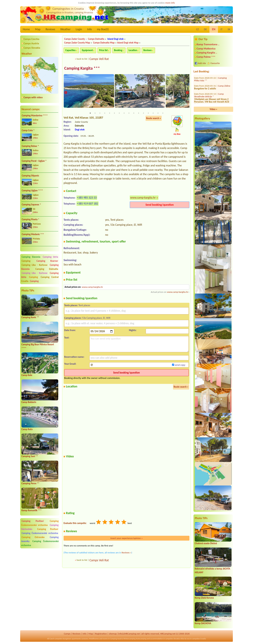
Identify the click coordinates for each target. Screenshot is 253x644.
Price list (104, 50)
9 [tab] (129, 113)
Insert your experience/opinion (126, 538)
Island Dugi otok (115, 39)
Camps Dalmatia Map (104, 43)
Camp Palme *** (206, 57)
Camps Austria (31, 43)
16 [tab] (163, 113)
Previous (66, 93)
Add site (202, 63)
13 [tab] (148, 113)
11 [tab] (139, 113)
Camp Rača (27, 429)
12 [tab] (143, 113)
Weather (65, 29)
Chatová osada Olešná (206, 543)
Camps (67, 634)
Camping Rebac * (30, 146)
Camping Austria (116, 639)
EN (214, 29)
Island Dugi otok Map (128, 43)
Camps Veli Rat (99, 59)
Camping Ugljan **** (32, 190)
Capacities (70, 50)
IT (222, 29)
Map (38, 29)
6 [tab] (114, 113)
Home (26, 29)
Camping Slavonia (31, 257)
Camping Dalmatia (47, 269)
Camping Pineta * (30, 219)
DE (205, 29)
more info (170, 3)
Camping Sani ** (30, 456)
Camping (29, 261)
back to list (82, 59)
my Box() (103, 29)
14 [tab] (153, 113)
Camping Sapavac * (31, 205)
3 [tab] (100, 113)
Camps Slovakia (32, 48)
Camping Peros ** (30, 483)
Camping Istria (50, 257)
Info (89, 29)
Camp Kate (27, 375)
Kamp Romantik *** (32, 510)
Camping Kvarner (47, 261)
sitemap (113, 634)
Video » (213, 109)
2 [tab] (95, 113)
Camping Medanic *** (33, 234)
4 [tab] (105, 113)
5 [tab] (110, 113)
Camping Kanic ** (30, 317)
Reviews (50, 29)
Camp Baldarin (29, 402)
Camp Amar (224, 100)
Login (79, 29)
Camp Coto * (28, 130)
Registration (101, 634)
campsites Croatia (199, 639)
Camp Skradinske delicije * (209, 78)
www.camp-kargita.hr (143, 198)
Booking (118, 50)
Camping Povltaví (33, 521)
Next (187, 93)
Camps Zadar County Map (77, 43)
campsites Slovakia (173, 639)
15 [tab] (158, 113)
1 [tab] (90, 113)
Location (133, 50)
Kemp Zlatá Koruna (204, 598)
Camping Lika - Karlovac (35, 265)
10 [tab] (134, 113)
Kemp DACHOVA (203, 623)
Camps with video (33, 97)
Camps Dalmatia (96, 39)
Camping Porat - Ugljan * (34, 161)
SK (229, 29)
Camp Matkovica (206, 49)
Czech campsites (56, 639)
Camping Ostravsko (33, 537)
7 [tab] (119, 113)
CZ (197, 29)
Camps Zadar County (75, 39)
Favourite (215, 63)
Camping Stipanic (30, 176)
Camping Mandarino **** (35, 116)
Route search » (154, 118)
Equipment (87, 50)
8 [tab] (124, 113)
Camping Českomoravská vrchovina (40, 523)
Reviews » (126, 553)
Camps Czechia (31, 39)
